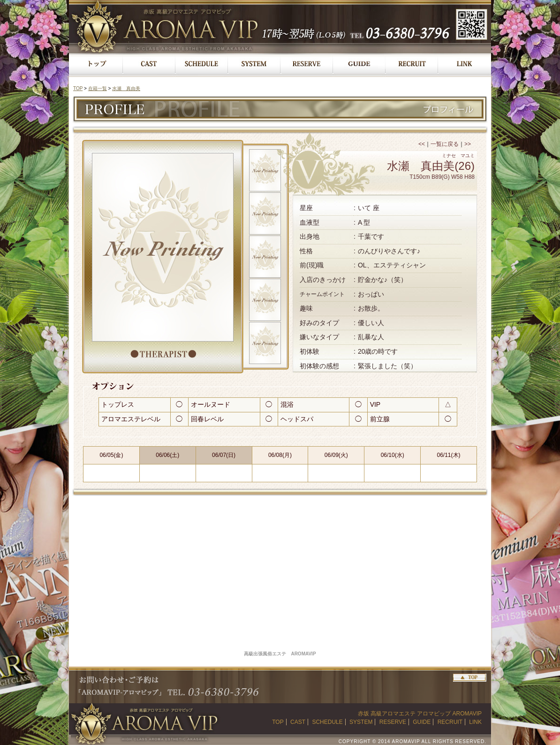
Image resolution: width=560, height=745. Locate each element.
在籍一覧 (98, 88)
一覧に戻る (445, 144)
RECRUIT (450, 722)
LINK (475, 722)
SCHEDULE (327, 722)
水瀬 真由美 (126, 88)
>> (468, 144)
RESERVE (393, 722)
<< (422, 144)
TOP (78, 88)
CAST (298, 722)
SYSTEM (361, 722)
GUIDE (422, 722)
